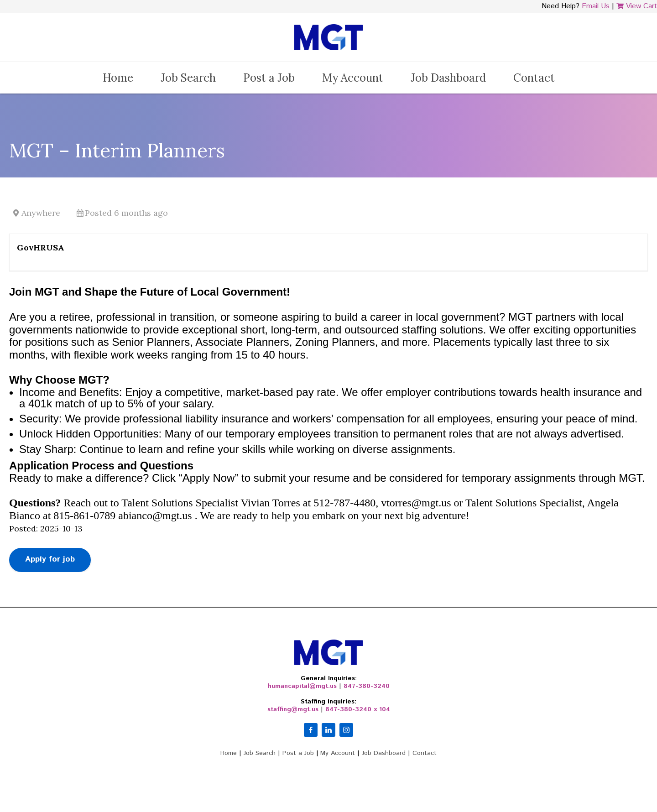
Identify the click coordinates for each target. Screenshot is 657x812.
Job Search (188, 78)
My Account (353, 78)
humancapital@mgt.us (302, 686)
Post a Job (269, 78)
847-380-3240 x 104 (358, 709)
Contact (534, 78)
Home (118, 78)
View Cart (637, 6)
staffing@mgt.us (293, 709)
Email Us (596, 6)
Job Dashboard (448, 78)
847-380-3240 (367, 686)
